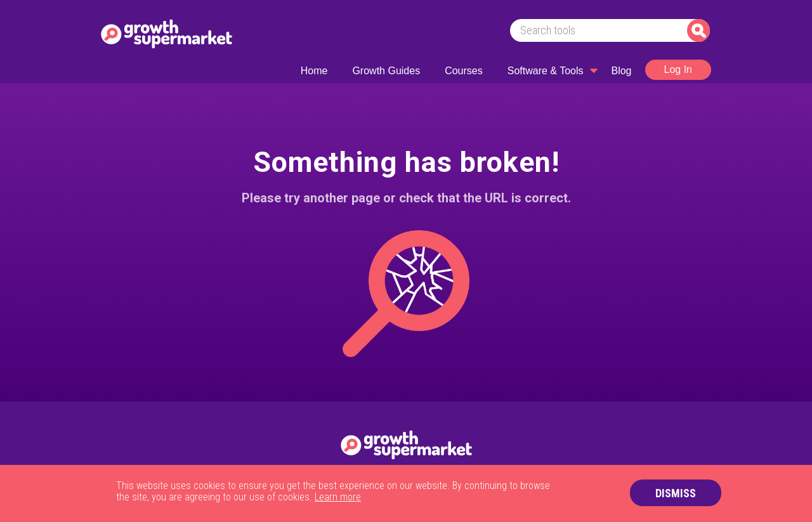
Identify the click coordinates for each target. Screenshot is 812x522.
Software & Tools (546, 71)
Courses (464, 71)
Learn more (338, 497)
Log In (678, 69)
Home (314, 71)
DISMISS (676, 493)
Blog (621, 71)
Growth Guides (386, 71)
